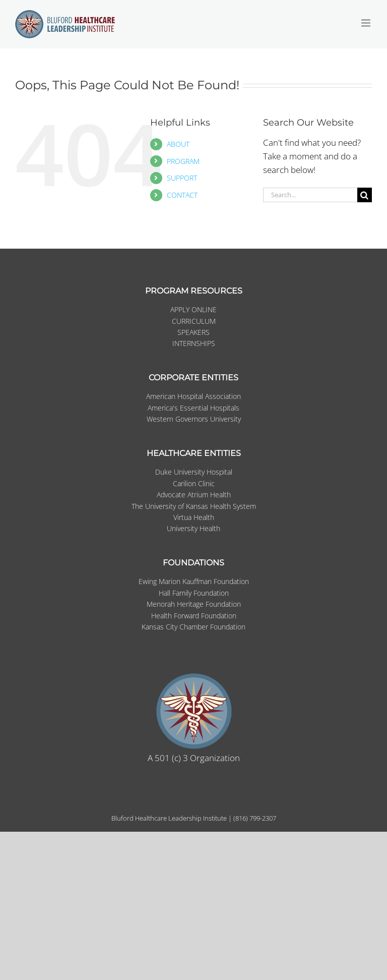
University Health (193, 528)
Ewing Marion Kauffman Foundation (194, 581)
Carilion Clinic (194, 483)
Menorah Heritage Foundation (194, 604)
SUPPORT (182, 178)
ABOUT (178, 144)
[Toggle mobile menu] (367, 23)
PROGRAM (183, 161)
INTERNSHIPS (194, 343)
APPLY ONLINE (193, 309)
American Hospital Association (193, 396)
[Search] (365, 195)
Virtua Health (194, 517)
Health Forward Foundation (194, 616)
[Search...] (310, 195)
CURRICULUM (194, 321)
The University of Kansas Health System (194, 506)
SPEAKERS (193, 332)
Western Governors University (194, 419)
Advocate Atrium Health (194, 495)
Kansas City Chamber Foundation (193, 627)
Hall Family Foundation (194, 593)
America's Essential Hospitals (193, 408)
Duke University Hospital (194, 472)
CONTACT (182, 195)
